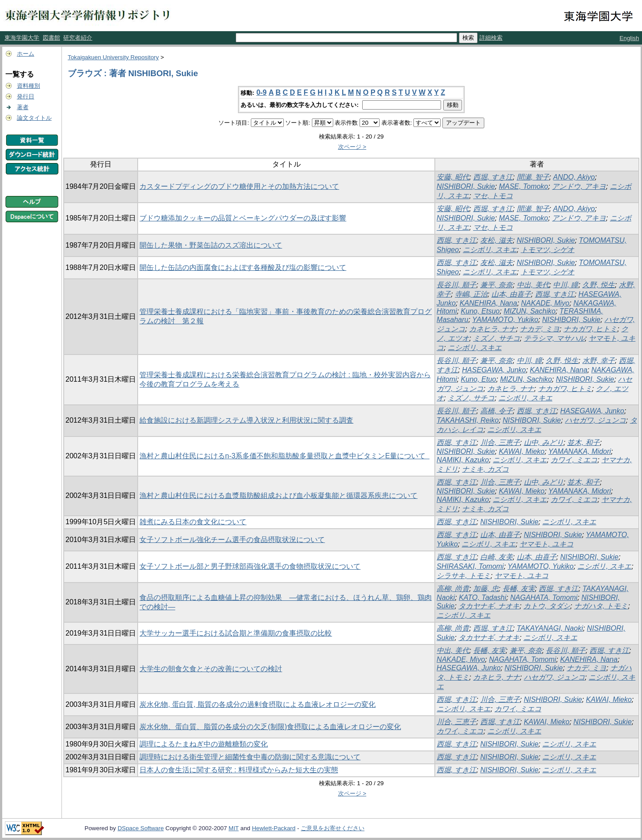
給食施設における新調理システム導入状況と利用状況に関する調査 (246, 420)
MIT (234, 828)
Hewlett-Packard (274, 828)
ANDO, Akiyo (574, 177)
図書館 (51, 38)
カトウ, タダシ (547, 606)
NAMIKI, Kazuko (463, 460)
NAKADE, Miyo (545, 303)
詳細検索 (491, 38)
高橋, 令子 (497, 411)
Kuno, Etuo (478, 379)
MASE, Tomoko (524, 186)
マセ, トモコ (493, 196)
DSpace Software (141, 828)
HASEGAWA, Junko (494, 370)
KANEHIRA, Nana (489, 303)
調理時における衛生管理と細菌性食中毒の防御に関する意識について (250, 757)
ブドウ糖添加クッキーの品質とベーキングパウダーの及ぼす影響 (243, 218)
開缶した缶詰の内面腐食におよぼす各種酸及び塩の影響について (243, 267)
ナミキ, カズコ (485, 469)
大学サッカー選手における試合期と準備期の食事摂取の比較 (236, 633)
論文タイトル (34, 118)
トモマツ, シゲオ (548, 250)
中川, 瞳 (566, 285)
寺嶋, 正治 (471, 294)
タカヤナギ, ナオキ (489, 606)
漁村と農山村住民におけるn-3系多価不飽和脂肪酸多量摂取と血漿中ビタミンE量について (284, 456)
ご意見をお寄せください (333, 828)
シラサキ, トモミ (464, 576)
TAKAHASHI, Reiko (468, 420)
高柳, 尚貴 (453, 589)
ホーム (26, 54)
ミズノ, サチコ (497, 338)
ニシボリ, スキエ (490, 250)
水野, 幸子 (599, 361)
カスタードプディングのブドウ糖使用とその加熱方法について (239, 186)
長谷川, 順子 (456, 285)
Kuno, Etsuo (480, 311)
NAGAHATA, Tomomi (544, 597)
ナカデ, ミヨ (540, 329)
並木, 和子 (583, 442)
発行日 (26, 96)
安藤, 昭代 (453, 177)
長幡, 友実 (519, 589)
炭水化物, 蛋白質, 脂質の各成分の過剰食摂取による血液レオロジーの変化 (258, 704)
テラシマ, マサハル (554, 338)
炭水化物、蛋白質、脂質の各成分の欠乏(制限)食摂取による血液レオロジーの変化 (270, 727)
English (630, 38)
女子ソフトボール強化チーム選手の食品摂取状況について (232, 540)
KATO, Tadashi (483, 597)
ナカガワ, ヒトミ (591, 329)
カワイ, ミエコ (574, 460)
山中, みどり (544, 442)
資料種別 (29, 86)
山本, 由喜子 (511, 294)
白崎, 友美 (497, 557)
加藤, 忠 (486, 589)
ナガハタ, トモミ (601, 606)
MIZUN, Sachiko (529, 311)
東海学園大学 (22, 38)
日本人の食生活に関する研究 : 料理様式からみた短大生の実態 (239, 770)
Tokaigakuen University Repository (113, 57)
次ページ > (352, 147)
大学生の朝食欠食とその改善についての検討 (211, 669)
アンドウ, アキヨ (579, 186)
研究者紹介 (78, 38)
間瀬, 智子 (533, 177)
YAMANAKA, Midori (580, 451)
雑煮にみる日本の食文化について (193, 522)
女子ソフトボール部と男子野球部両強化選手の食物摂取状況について (250, 566)
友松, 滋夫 (497, 240)
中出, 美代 (533, 285)
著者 (23, 107)
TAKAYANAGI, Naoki (550, 628)
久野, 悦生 (599, 285)
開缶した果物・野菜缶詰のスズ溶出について (211, 245)
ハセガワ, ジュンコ (595, 420)
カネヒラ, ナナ (493, 329)
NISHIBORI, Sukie (466, 186)
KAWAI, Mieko (522, 451)
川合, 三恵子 (500, 442)
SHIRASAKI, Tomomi (470, 566)
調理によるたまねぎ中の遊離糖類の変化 (204, 744)
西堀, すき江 (493, 177)
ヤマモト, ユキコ (546, 544)
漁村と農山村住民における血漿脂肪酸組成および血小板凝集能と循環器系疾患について (278, 495)
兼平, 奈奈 (497, 285)
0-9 (261, 92)
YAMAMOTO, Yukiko (505, 320)
